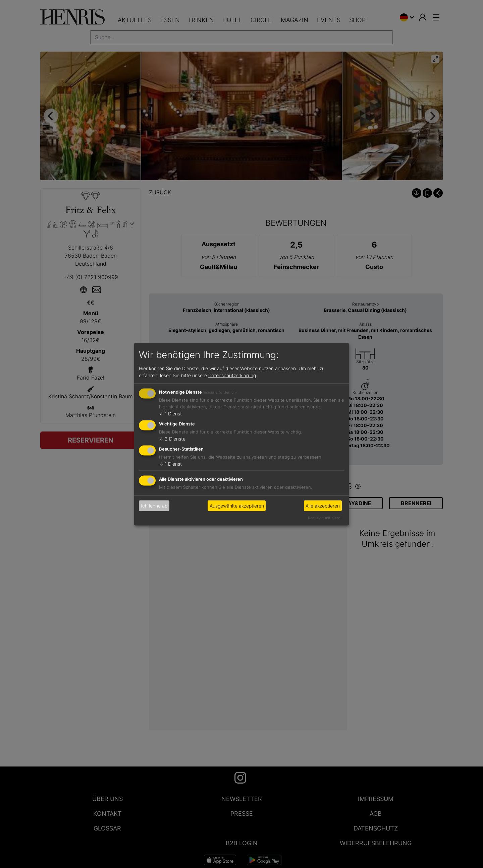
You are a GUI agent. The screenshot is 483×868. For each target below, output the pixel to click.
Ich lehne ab (154, 506)
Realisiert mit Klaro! (325, 518)
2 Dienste (172, 439)
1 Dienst (170, 414)
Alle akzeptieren (323, 506)
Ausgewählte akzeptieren (237, 506)
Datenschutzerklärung (232, 375)
